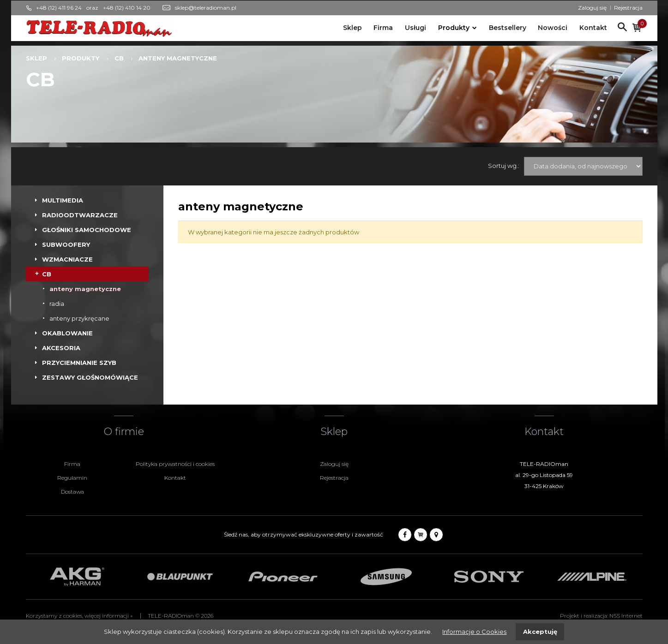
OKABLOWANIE (67, 333)
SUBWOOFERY (66, 244)
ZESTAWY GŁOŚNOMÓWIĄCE (90, 377)
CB (119, 58)
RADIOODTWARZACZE (80, 215)
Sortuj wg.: (504, 166)
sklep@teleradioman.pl (206, 8)
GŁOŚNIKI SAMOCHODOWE (87, 230)
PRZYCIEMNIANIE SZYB (79, 363)
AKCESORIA (61, 348)
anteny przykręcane (79, 318)
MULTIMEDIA (63, 200)
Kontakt (593, 28)
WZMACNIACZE (67, 259)
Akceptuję (540, 632)
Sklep (352, 28)
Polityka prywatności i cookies (175, 464)
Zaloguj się (592, 8)
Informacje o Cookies (474, 632)
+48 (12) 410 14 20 (127, 8)
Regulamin (72, 478)
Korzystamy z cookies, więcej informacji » (79, 616)
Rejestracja (628, 8)
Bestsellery (508, 28)
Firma (383, 28)
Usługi (415, 28)
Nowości (553, 28)
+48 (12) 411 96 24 (59, 8)
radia (57, 304)
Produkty (454, 28)
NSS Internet (626, 616)
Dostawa (72, 492)
